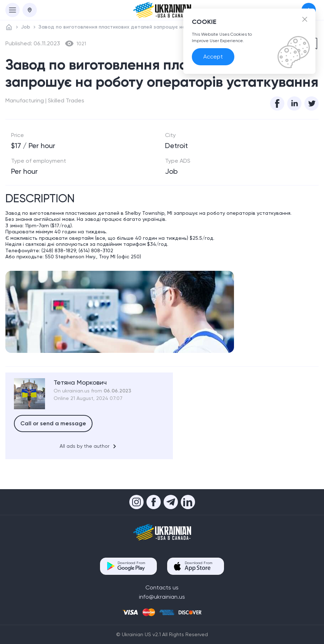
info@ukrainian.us (162, 597)
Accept (213, 57)
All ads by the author (89, 446)
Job (26, 27)
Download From (131, 566)
